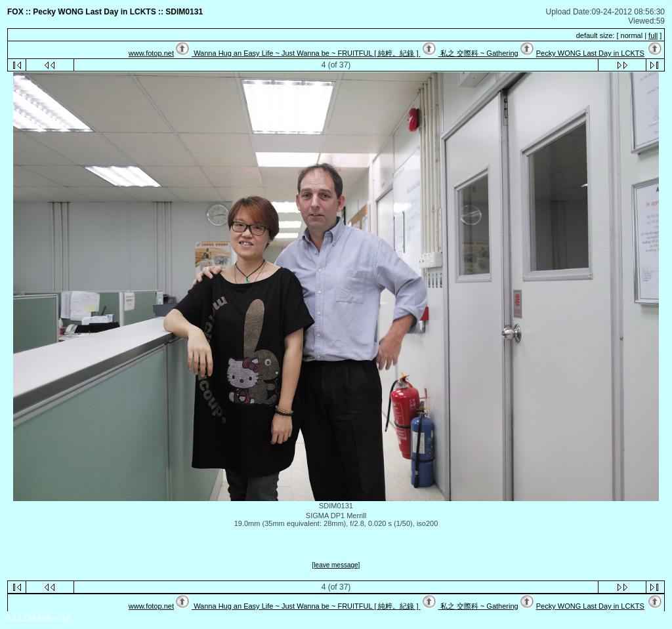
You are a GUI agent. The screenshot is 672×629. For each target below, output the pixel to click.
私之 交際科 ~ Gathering (478, 53)
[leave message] (336, 565)
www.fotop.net (151, 53)
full (653, 35)
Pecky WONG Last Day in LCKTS (590, 53)
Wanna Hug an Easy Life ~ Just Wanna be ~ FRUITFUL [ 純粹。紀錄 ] (306, 53)
